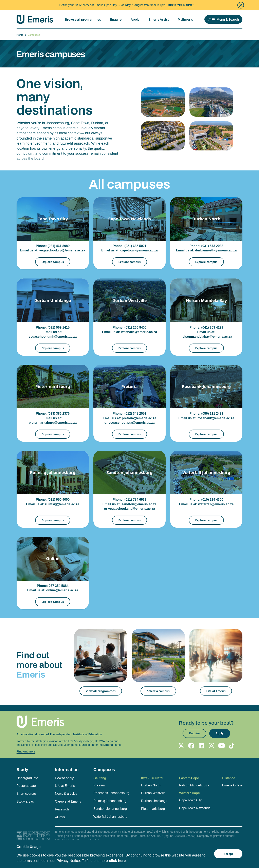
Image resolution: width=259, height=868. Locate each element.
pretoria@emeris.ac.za (139, 418)
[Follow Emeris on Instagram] (211, 746)
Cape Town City (190, 800)
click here (117, 861)
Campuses (104, 769)
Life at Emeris (216, 691)
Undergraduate (27, 778)
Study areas (25, 801)
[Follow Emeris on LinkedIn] (201, 746)
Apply (135, 19)
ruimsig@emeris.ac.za (62, 504)
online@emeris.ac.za (62, 590)
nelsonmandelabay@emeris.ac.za (206, 337)
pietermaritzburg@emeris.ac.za (53, 423)
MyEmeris (185, 19)
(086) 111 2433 (212, 414)
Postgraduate (26, 786)
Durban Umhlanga (154, 801)
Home (22, 35)
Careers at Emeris (68, 801)
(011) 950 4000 (59, 500)
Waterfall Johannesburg (110, 817)
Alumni (60, 817)
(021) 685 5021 (136, 246)
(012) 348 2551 (136, 414)
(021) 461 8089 (59, 246)
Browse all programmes (83, 19)
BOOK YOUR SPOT (181, 5)
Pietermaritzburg (153, 809)
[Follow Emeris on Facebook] (191, 746)
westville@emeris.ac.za (139, 332)
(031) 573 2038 (212, 246)
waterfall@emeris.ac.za (216, 504)
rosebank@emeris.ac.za (216, 418)
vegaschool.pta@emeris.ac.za (132, 423)
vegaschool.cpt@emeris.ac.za (62, 250)
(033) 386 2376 (59, 414)
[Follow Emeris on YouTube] (222, 746)
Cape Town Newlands (195, 808)
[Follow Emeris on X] (181, 746)
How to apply (64, 778)
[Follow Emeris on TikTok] (232, 746)
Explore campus (53, 262)
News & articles (66, 794)
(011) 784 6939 (136, 500)
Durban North (151, 785)
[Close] (241, 5)
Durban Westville (153, 793)
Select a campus (158, 691)
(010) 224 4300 (212, 500)
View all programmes (101, 691)
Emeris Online (232, 785)
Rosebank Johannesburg (111, 793)
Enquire (116, 19)
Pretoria (99, 785)
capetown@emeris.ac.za (139, 250)
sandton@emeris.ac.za (139, 504)
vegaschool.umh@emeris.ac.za (53, 337)
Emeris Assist (159, 19)
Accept (228, 854)
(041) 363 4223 (212, 327)
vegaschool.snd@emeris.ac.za (132, 509)
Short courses (27, 794)
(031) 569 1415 (59, 327)
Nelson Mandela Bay (194, 785)
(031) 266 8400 (136, 327)
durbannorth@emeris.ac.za (216, 250)
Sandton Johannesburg (110, 809)
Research (62, 809)
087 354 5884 (59, 586)
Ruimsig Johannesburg (110, 801)
